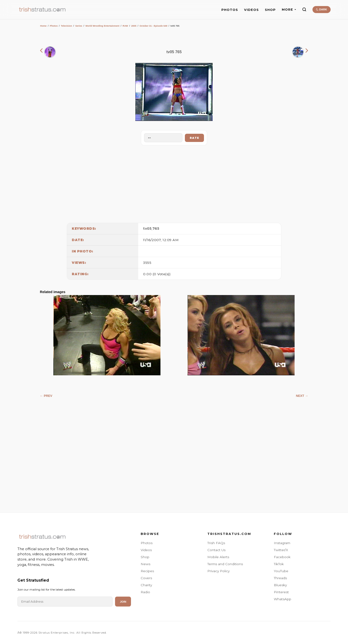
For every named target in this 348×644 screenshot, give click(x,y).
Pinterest (281, 592)
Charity (146, 585)
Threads (280, 578)
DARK (322, 9)
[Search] (304, 9)
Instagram (282, 543)
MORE (289, 10)
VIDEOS (251, 10)
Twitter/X (281, 550)
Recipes (147, 571)
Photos (54, 26)
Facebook (282, 557)
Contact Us (216, 550)
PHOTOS (230, 10)
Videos (146, 550)
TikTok (279, 564)
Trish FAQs (216, 543)
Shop (145, 557)
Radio (145, 592)
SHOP (270, 10)
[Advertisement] (174, 183)
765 (156, 229)
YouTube (281, 571)
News (145, 564)
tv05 (147, 229)
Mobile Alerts (218, 557)
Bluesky (280, 585)
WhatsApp (283, 599)
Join (123, 602)
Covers (146, 578)
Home (43, 26)
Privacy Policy (218, 571)
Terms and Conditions (225, 564)
